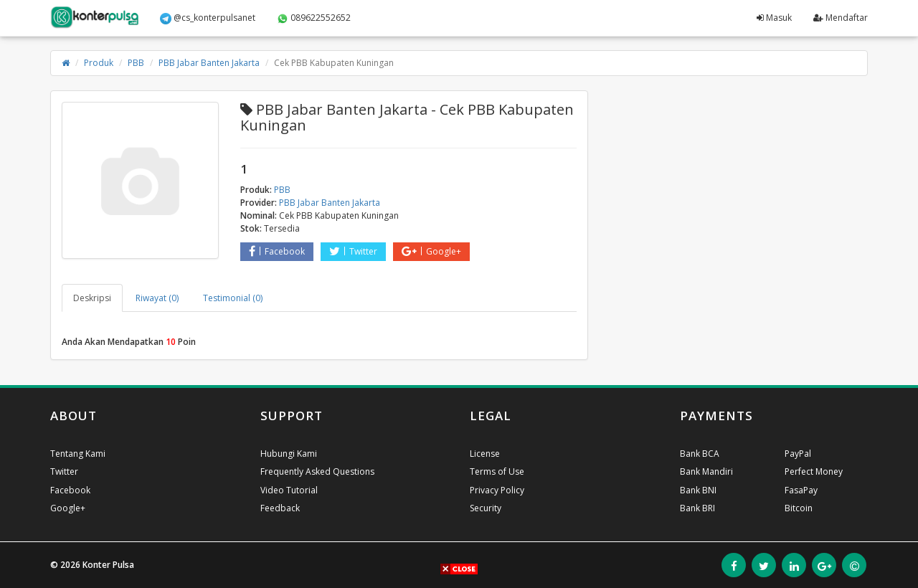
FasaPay (801, 490)
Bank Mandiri (706, 471)
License (485, 454)
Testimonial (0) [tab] (233, 298)
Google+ (431, 251)
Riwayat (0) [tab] (157, 298)
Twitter (353, 251)
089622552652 (314, 18)
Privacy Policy (497, 490)
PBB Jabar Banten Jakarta (209, 63)
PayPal (798, 454)
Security (486, 508)
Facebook (277, 251)
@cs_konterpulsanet (208, 18)
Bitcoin (799, 508)
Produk (99, 63)
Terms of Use (497, 471)
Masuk (774, 18)
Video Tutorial (289, 490)
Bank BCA (700, 454)
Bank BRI (697, 508)
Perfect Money (814, 471)
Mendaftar (841, 18)
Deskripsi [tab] (92, 298)
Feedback (280, 508)
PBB (136, 63)
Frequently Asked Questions (317, 471)
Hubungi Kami (289, 454)
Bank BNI (698, 490)
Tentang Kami (78, 454)
